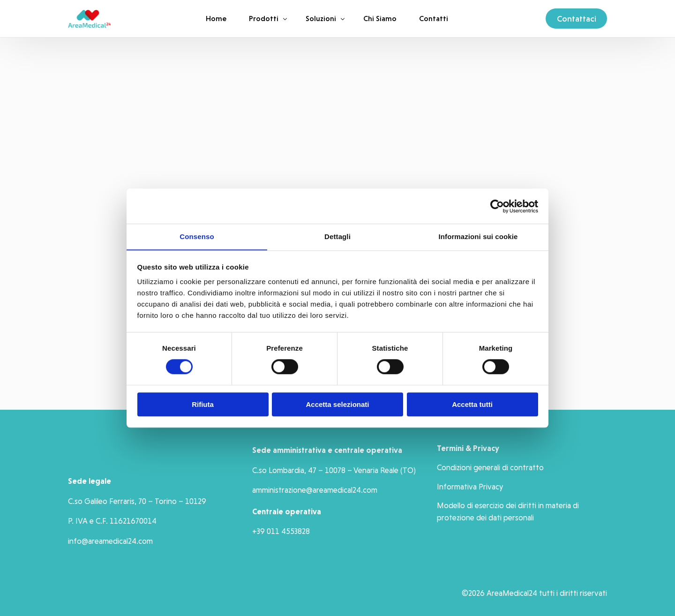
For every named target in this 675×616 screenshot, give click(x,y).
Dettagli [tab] (337, 237)
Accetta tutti (472, 405)
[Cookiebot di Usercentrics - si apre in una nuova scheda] (497, 206)
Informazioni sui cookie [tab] (478, 237)
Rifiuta (203, 405)
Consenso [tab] (197, 237)
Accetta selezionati (337, 405)
